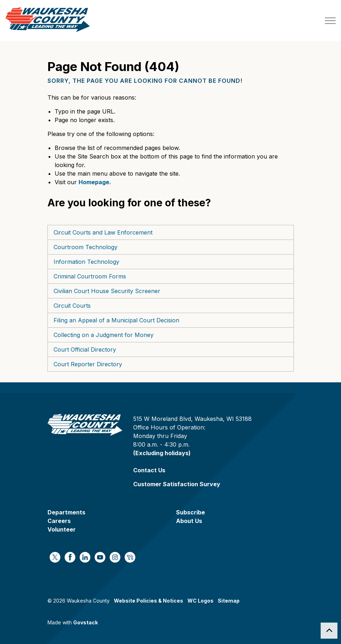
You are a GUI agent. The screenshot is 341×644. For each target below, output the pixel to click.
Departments (66, 512)
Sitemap (229, 601)
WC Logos (200, 601)
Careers (59, 521)
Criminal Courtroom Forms (90, 276)
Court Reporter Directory (88, 364)
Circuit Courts (72, 306)
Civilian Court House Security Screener (107, 291)
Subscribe (190, 512)
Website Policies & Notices (149, 601)
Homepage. (95, 182)
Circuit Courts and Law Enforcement (103, 232)
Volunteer (62, 529)
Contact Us (149, 470)
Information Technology (86, 262)
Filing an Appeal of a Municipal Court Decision (116, 320)
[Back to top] (329, 631)
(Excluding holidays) (162, 453)
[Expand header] (330, 21)
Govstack (86, 622)
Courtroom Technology (86, 247)
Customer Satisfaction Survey (177, 484)
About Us (189, 521)
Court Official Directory (85, 349)
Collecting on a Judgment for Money (104, 335)
